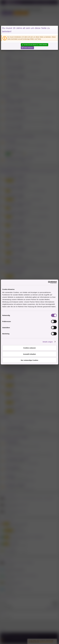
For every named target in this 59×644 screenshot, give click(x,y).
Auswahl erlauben (29, 354)
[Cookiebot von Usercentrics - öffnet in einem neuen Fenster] (48, 282)
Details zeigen (48, 342)
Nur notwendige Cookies (29, 360)
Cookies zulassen (29, 348)
